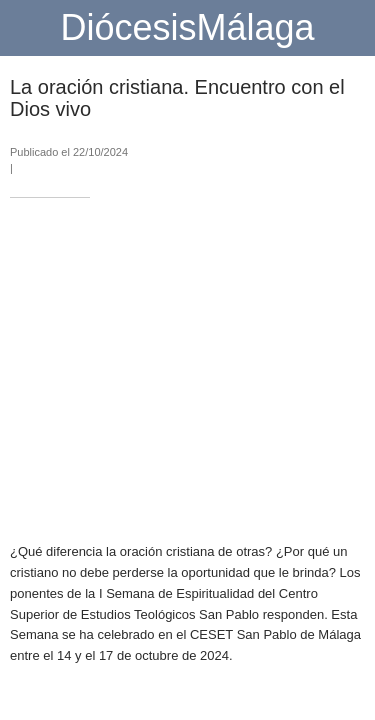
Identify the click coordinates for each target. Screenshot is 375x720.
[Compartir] (341, 502)
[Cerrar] (28, 28)
